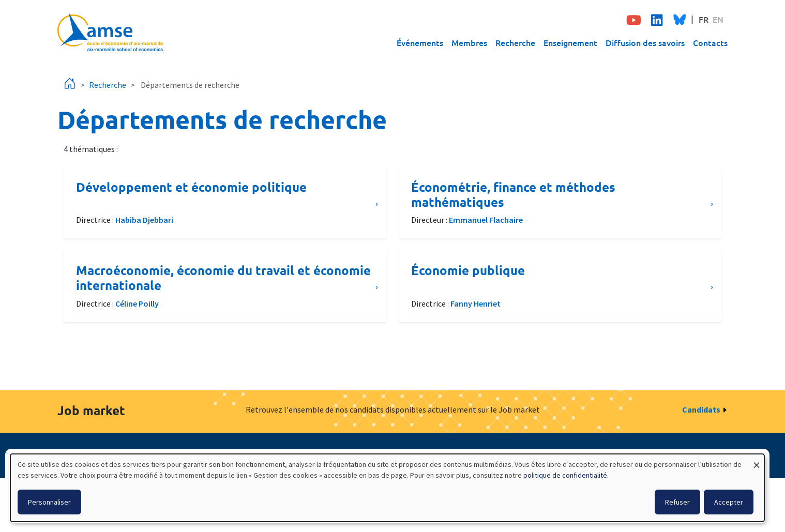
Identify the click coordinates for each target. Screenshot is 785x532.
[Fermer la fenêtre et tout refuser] (757, 460)
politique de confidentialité (565, 475)
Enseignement (570, 42)
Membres (469, 42)
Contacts (710, 42)
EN (718, 19)
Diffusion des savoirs (645, 42)
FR (704, 19)
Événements (420, 42)
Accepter (729, 502)
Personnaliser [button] (49, 502)
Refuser (677, 502)
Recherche (515, 42)
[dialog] (387, 488)
